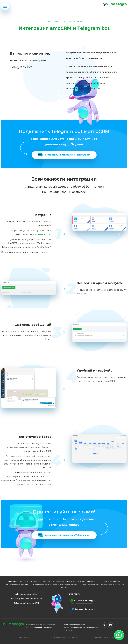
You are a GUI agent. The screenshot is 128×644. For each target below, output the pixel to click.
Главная (49, 22)
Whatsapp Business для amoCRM (26, 599)
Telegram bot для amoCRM (26, 603)
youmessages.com (42, 234)
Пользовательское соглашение (106, 637)
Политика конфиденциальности (64, 637)
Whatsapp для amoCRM (26, 594)
